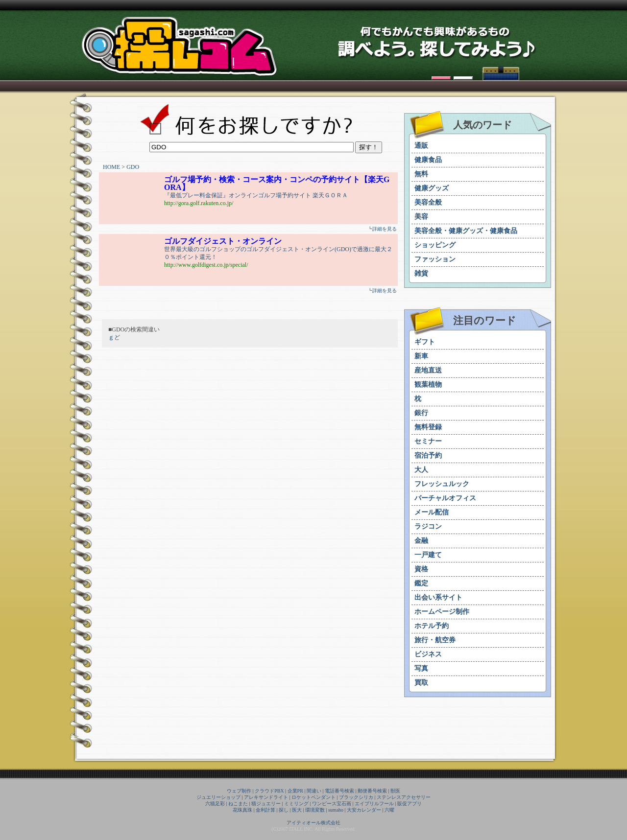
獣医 (395, 791)
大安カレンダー (364, 810)
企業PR (295, 791)
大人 (421, 470)
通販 (421, 146)
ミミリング (296, 804)
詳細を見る (385, 229)
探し (284, 810)
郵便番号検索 (372, 791)
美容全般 (428, 202)
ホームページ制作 (442, 612)
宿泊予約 (428, 455)
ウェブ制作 (239, 791)
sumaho (336, 810)
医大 (297, 810)
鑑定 (421, 583)
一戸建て (428, 555)
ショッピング (435, 245)
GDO (133, 167)
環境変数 (315, 810)
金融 (421, 541)
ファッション (435, 259)
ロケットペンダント (313, 797)
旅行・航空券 (435, 640)
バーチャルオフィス (445, 498)
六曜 (389, 810)
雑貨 (421, 273)
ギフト (425, 342)
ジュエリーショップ (218, 797)
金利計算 (265, 810)
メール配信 (432, 512)
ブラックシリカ (356, 797)
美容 (421, 217)
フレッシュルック (442, 484)
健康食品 (428, 160)
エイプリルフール (374, 804)
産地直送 (428, 370)
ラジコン (428, 526)
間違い (314, 791)
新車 (421, 356)
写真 (421, 668)
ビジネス (428, 654)
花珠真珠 (242, 810)
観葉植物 (428, 385)
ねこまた (238, 804)
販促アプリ (410, 804)
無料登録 (428, 427)
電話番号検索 (339, 791)
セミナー (428, 441)
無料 (421, 174)
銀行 (421, 413)
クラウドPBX (269, 791)
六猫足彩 (215, 804)
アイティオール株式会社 (313, 823)
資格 (421, 569)
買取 (421, 683)
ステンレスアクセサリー (404, 797)
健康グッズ (432, 188)
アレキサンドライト (266, 797)
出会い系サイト (438, 597)
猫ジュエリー (266, 804)
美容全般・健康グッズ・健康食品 (466, 231)
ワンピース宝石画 (332, 804)
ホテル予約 (432, 626)
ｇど (114, 337)
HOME (111, 167)
